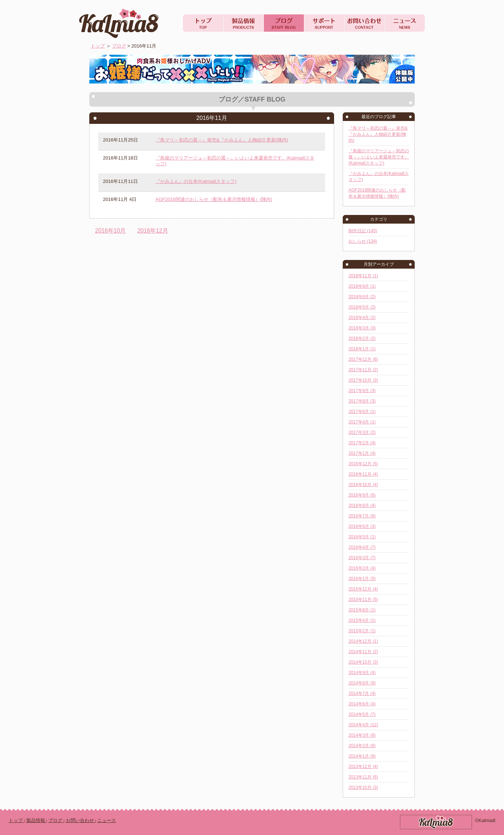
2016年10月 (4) (363, 485)
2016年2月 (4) (362, 568)
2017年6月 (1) (362, 412)
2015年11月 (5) (363, 600)
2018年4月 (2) (362, 318)
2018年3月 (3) (362, 328)
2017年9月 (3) (362, 391)
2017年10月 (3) (363, 380)
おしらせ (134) (363, 241)
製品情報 (36, 820)
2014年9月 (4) (362, 673)
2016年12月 (152, 231)
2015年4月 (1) (362, 620)
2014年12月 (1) (363, 641)
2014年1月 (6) (362, 756)
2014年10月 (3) (363, 662)
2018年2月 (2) (362, 338)
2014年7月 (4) (362, 693)
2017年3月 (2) (362, 432)
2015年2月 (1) (362, 631)
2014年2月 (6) (362, 746)
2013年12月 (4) (363, 767)
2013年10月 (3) (363, 787)
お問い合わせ (81, 820)
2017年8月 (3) (362, 401)
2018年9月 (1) (362, 286)
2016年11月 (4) (363, 474)
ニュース (107, 820)
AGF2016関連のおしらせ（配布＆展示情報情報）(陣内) (214, 199)
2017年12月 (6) (363, 359)
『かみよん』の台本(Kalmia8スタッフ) (196, 181)
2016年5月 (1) (362, 537)
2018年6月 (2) (362, 297)
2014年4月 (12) (363, 725)
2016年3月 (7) (362, 558)
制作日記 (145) (363, 231)
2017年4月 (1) (362, 422)
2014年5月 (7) (362, 714)
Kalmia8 (124, 23)
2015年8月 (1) (362, 610)
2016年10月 (110, 231)
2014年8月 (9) (362, 683)
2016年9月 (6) (362, 495)
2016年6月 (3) (362, 526)
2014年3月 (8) (362, 735)
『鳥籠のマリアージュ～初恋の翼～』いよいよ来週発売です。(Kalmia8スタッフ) (379, 157)
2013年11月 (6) (363, 777)
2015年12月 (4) (363, 589)
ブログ (119, 46)
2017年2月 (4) (362, 443)
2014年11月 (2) (363, 652)
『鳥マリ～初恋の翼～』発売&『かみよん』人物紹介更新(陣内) (222, 140)
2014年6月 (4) (362, 704)
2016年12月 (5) (363, 464)
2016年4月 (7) (362, 547)
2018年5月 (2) (362, 307)
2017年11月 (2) (363, 370)
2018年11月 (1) (363, 276)
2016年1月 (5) (362, 579)
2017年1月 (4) (362, 453)
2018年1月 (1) (362, 349)
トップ (98, 46)
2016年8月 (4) (362, 506)
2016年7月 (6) (362, 516)
